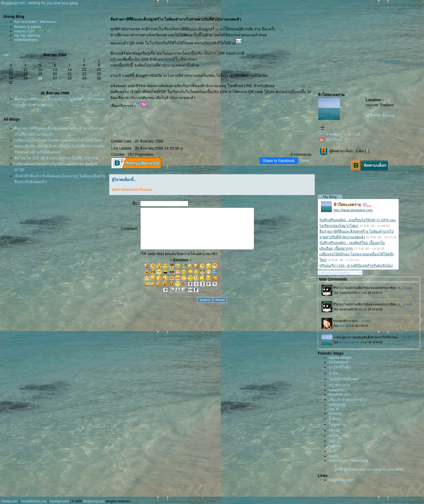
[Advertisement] (358, 48)
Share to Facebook (279, 161)
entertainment (26, 40)
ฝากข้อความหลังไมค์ (340, 134)
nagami (335, 446)
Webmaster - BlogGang (348, 460)
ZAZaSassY (339, 362)
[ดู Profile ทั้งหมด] (380, 115)
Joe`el (334, 409)
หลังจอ (334, 430)
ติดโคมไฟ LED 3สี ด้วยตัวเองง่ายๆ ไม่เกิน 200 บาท (56, 158)
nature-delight (340, 358)
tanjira (334, 456)
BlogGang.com (341, 480)
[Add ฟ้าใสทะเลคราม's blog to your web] (369, 469)
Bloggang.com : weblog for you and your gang (39, 3)
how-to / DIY (25, 31)
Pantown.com (59, 501)
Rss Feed (331, 140)
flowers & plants (28, 27)
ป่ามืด (333, 373)
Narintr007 (337, 390)
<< (6, 55)
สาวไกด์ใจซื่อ (340, 367)
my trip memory (27, 35)
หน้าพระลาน (339, 385)
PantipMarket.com (34, 501)
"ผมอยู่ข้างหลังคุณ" (344, 379)
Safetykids (337, 405)
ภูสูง (332, 441)
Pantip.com (10, 501)
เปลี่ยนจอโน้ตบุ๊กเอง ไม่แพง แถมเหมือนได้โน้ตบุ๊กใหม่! (58, 140)
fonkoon (335, 413)
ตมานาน (337, 424)
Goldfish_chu (340, 394)
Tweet (304, 161)
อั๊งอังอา (335, 419)
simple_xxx (338, 436)
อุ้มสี (332, 451)
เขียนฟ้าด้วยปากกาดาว (348, 400)
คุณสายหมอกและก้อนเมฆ (132, 190)
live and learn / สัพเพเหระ (36, 22)
